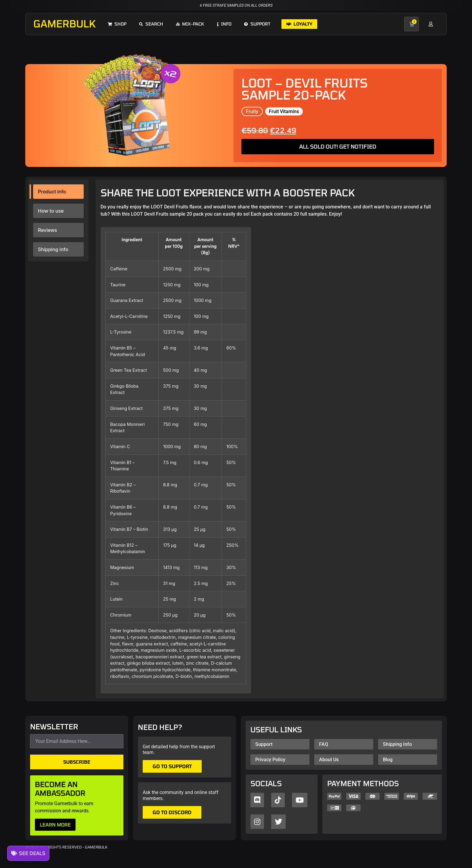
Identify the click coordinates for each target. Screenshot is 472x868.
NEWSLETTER (54, 727)
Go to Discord (172, 812)
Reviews (47, 230)
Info (224, 24)
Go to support (172, 766)
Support (257, 24)
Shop (117, 24)
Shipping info (53, 249)
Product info (52, 192)
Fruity (252, 111)
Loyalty (299, 24)
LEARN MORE (55, 825)
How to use (51, 211)
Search (151, 24)
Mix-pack (190, 24)
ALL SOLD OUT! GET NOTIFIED (338, 146)
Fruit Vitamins (284, 111)
